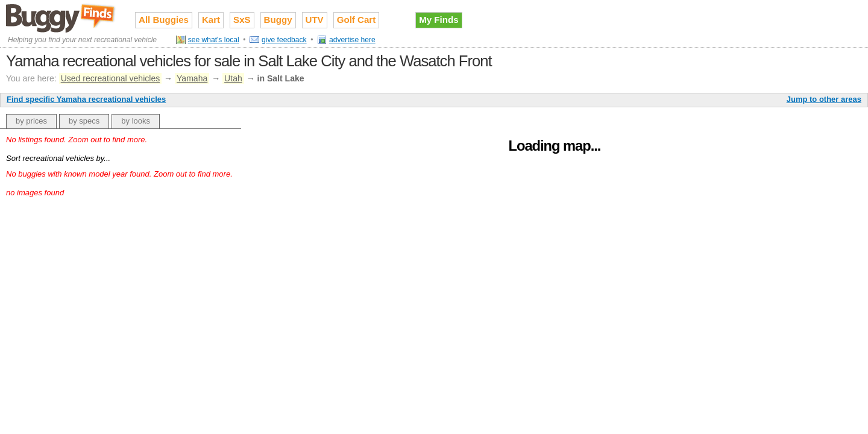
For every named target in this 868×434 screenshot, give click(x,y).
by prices (31, 121)
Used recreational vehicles (111, 78)
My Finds (439, 20)
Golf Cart (357, 20)
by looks (136, 121)
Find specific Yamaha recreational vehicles (86, 99)
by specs (84, 121)
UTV (315, 20)
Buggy (278, 20)
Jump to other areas (824, 99)
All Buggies (164, 20)
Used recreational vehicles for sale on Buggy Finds (61, 17)
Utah (233, 78)
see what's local (214, 40)
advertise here (352, 40)
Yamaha (192, 78)
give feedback (284, 40)
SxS (242, 20)
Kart (211, 20)
